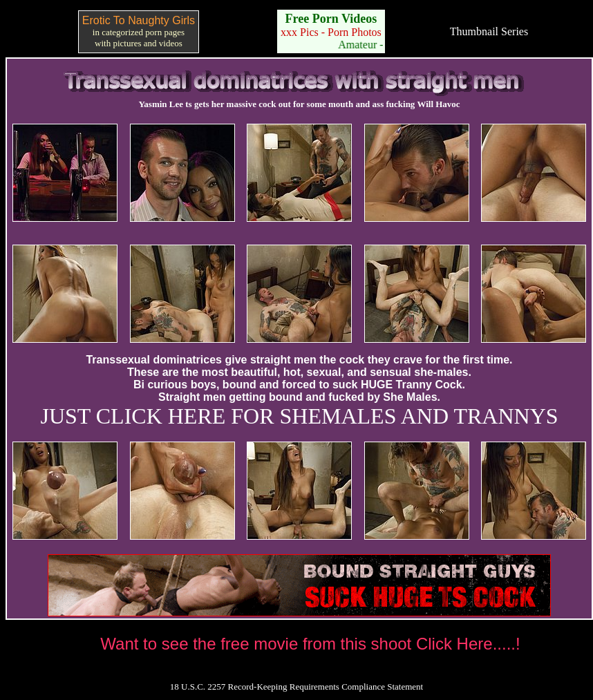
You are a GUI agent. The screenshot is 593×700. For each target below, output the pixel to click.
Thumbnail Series (489, 31)
